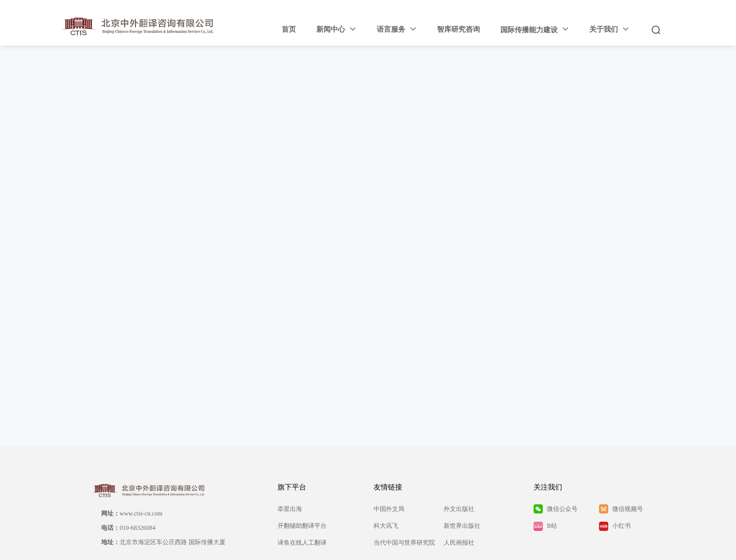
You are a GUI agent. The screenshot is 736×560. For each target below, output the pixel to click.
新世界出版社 (462, 526)
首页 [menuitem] (289, 29)
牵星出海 (290, 509)
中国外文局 (389, 509)
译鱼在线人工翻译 (302, 543)
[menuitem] (336, 30)
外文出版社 (459, 509)
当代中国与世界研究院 (404, 543)
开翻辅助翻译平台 (302, 526)
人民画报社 (459, 543)
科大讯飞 (386, 526)
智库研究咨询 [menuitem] (458, 29)
